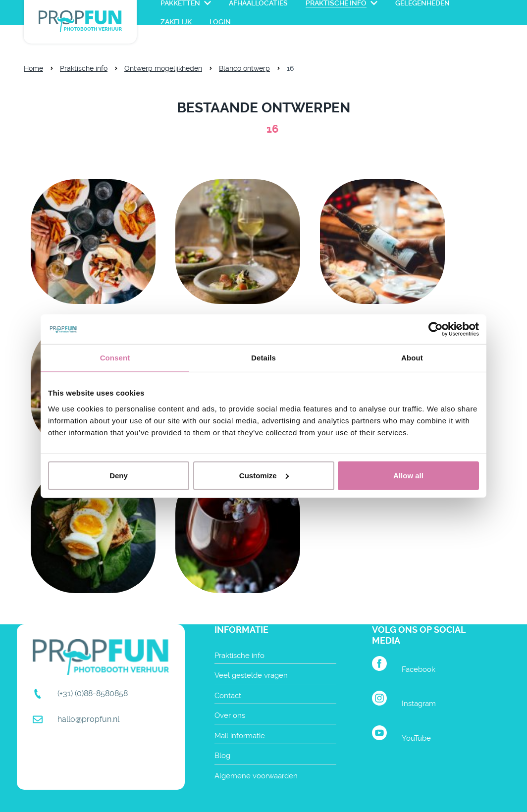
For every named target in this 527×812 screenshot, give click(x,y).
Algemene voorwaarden (256, 776)
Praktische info (84, 68)
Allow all (408, 475)
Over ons (230, 715)
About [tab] (412, 358)
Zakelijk (176, 22)
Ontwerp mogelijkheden (163, 68)
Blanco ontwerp (244, 68)
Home (33, 68)
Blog (222, 756)
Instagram (419, 704)
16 (290, 68)
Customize (264, 475)
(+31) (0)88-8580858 (93, 693)
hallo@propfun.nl (88, 719)
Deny (119, 475)
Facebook (419, 669)
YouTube (416, 738)
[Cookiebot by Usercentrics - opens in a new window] (436, 329)
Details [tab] (263, 358)
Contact (228, 696)
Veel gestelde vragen (251, 675)
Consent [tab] (115, 358)
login (220, 22)
